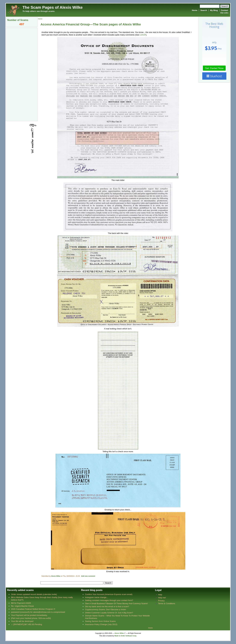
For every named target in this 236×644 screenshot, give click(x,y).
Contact (224, 10)
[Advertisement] (22, 74)
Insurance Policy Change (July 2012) (101, 624)
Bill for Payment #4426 (21, 603)
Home (195, 10)
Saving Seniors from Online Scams (100, 621)
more (150, 628)
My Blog (214, 10)
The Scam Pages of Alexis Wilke (53, 7)
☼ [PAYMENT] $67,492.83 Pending (26, 624)
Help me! (162, 598)
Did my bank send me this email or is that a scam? (107, 606)
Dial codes (224, 13)
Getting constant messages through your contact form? (109, 600)
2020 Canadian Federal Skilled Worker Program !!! (33, 609)
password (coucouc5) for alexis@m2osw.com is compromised (38, 612)
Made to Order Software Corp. (126, 636)
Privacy (161, 601)
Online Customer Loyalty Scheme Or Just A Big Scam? (109, 613)
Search (204, 10)
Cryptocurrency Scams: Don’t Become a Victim (106, 609)
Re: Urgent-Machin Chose (22, 606)
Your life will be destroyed (22, 621)
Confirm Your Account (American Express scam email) (109, 594)
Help (160, 595)
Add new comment (88, 576)
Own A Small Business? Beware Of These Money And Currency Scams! (116, 603)
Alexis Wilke (56, 576)
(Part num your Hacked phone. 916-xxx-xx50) (31, 618)
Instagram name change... (96, 597)
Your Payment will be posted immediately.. (29, 615)
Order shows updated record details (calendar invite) (34, 594)
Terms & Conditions (167, 603)
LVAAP (143, 35)
